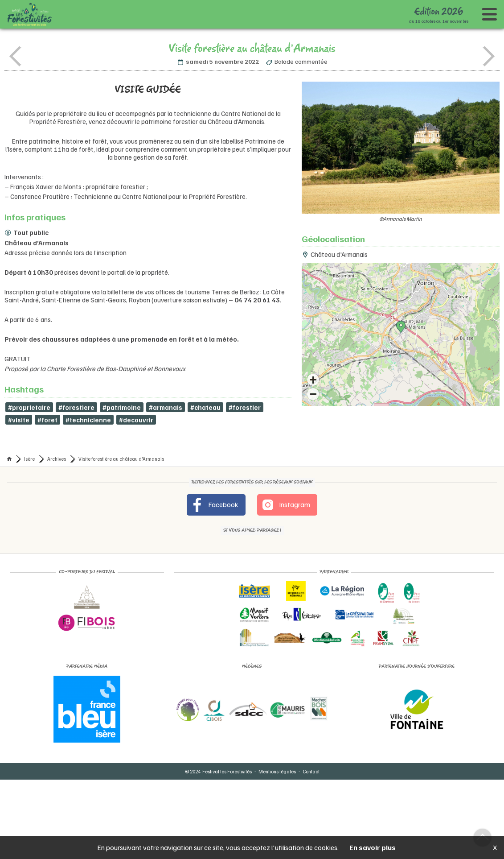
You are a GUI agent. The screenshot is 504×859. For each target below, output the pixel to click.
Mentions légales (277, 771)
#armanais (167, 407)
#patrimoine (122, 407)
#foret (47, 420)
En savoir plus (373, 847)
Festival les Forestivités (227, 771)
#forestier (246, 407)
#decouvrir (136, 420)
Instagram (286, 505)
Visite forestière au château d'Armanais (121, 459)
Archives (57, 459)
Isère (29, 459)
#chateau (207, 407)
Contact (311, 771)
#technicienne (88, 420)
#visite (19, 420)
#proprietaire (29, 407)
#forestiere (76, 407)
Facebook (214, 505)
